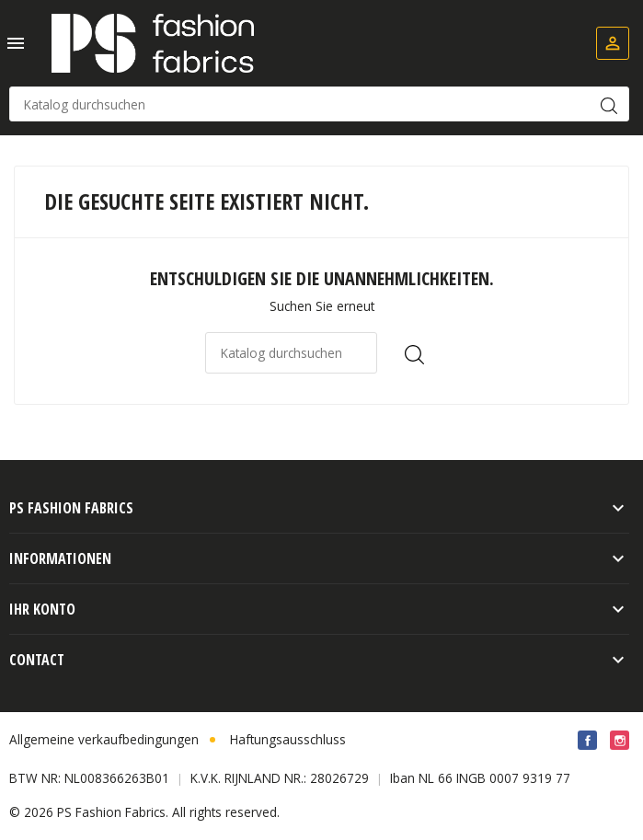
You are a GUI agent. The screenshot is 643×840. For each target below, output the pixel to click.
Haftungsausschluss (288, 739)
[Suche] (319, 104)
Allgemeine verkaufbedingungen (104, 739)
